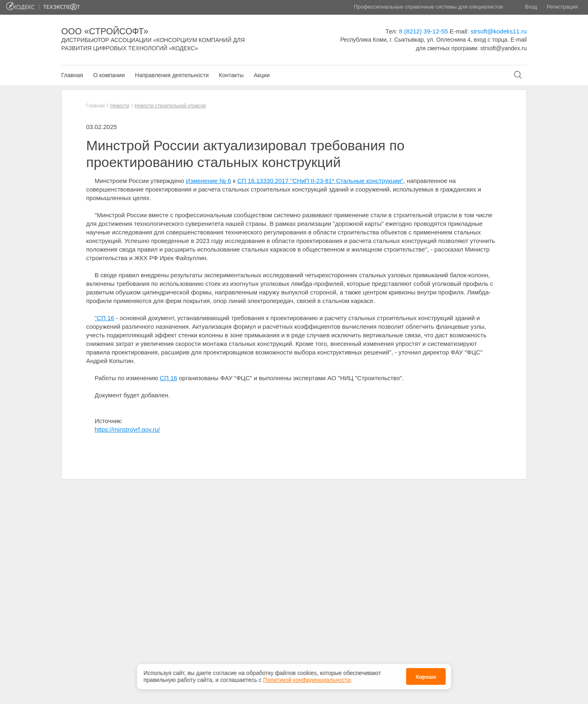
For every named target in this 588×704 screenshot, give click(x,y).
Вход (531, 7)
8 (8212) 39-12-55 (423, 31)
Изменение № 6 (208, 181)
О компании (109, 75)
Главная (72, 75)
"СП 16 (105, 318)
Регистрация (562, 7)
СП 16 (168, 378)
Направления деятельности (172, 75)
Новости (120, 106)
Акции (262, 75)
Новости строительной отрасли (170, 106)
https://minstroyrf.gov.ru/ (127, 429)
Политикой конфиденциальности (307, 677)
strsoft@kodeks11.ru (499, 31)
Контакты (231, 75)
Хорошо (426, 674)
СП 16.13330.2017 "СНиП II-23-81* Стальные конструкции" (320, 181)
